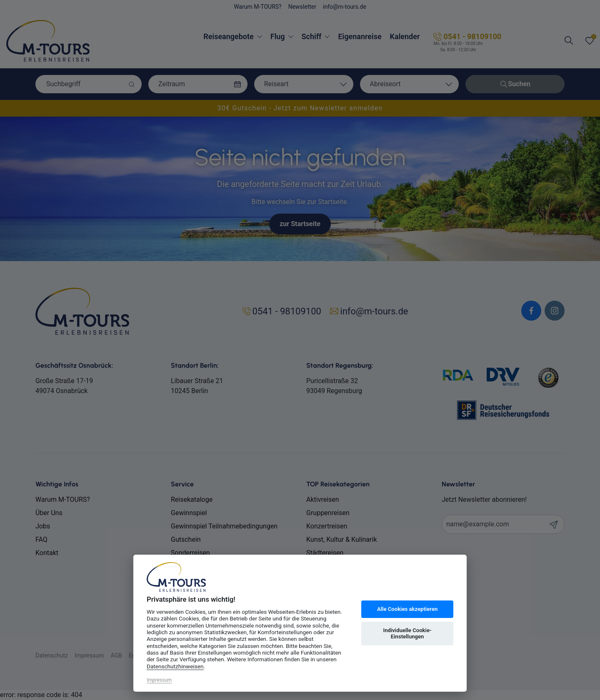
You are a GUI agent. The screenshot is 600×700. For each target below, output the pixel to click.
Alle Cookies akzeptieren (407, 609)
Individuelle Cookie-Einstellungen (407, 634)
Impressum (159, 680)
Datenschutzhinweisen (175, 666)
